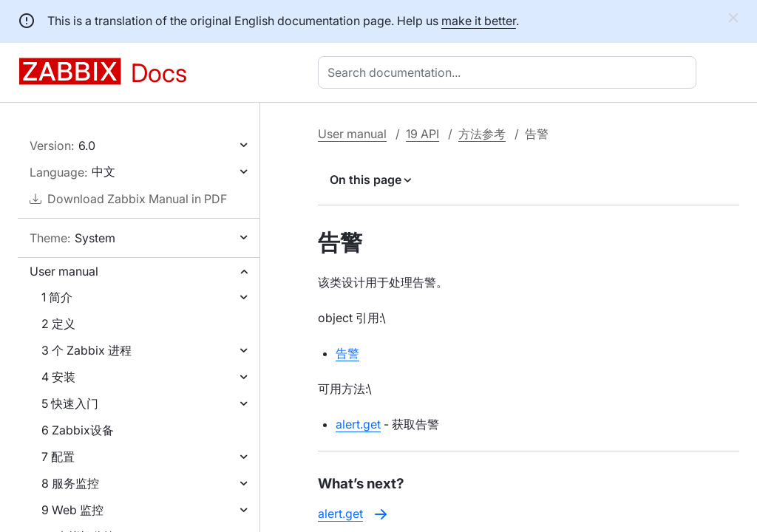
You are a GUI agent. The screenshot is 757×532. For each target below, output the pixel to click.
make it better (479, 21)
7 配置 (58, 457)
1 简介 (57, 297)
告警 (347, 353)
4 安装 (58, 377)
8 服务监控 (70, 483)
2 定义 (58, 324)
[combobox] (510, 72)
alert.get (358, 424)
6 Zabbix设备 (78, 430)
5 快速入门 (70, 403)
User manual (64, 271)
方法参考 (482, 134)
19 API (422, 134)
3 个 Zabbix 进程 (86, 350)
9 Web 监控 (72, 510)
